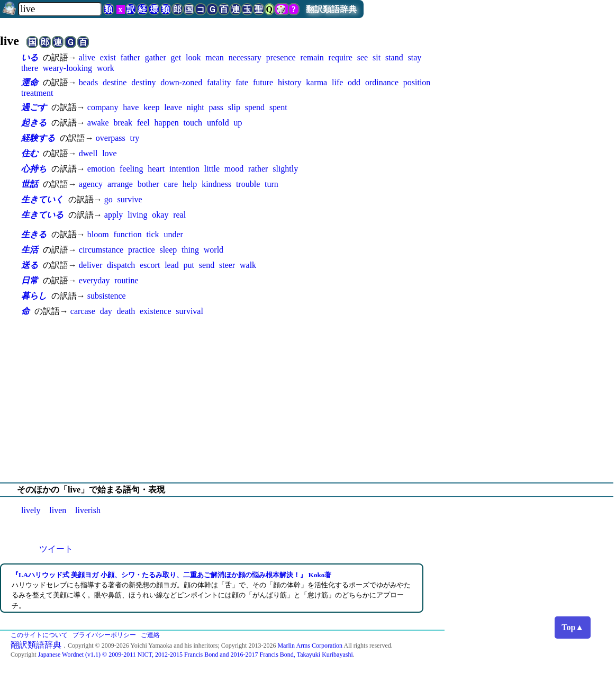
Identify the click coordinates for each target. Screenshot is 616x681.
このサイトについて (39, 635)
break (123, 123)
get (176, 57)
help (190, 184)
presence (281, 57)
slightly (285, 169)
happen (167, 123)
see (363, 57)
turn (271, 184)
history (289, 82)
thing (190, 250)
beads (88, 82)
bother (148, 184)
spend (255, 107)
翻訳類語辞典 (331, 9)
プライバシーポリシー (104, 635)
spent (278, 107)
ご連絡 (150, 635)
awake (98, 123)
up (238, 123)
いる (30, 57)
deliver (90, 265)
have (131, 107)
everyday (94, 280)
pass (216, 107)
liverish (88, 510)
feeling (131, 169)
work (106, 68)
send (207, 265)
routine (126, 280)
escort (150, 265)
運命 (30, 82)
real (179, 215)
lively (31, 510)
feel (143, 123)
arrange (120, 184)
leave (173, 107)
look (193, 57)
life (337, 82)
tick (153, 234)
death (126, 311)
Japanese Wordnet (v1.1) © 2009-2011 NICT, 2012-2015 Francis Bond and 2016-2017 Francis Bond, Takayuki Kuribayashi (196, 655)
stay (414, 57)
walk (248, 265)
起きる (34, 123)
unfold (218, 123)
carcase (83, 311)
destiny (143, 82)
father (130, 57)
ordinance (382, 82)
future (263, 82)
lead (172, 265)
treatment (37, 93)
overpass (111, 138)
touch (193, 123)
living (137, 215)
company (103, 107)
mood (234, 169)
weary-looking (67, 68)
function (127, 234)
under (173, 234)
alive (87, 57)
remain (312, 57)
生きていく (42, 199)
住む (30, 153)
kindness (216, 184)
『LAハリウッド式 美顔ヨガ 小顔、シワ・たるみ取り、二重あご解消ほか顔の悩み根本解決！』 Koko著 (171, 575)
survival (189, 311)
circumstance (101, 250)
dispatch (121, 265)
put (189, 265)
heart (156, 169)
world (214, 250)
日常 (30, 280)
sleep (168, 250)
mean (215, 57)
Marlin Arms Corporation (310, 646)
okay (160, 215)
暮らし (34, 296)
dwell (88, 153)
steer (227, 265)
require (341, 57)
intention (184, 169)
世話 (30, 184)
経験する (38, 138)
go (108, 199)
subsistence (107, 296)
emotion (101, 169)
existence (156, 311)
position (417, 82)
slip (234, 107)
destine (115, 82)
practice (142, 250)
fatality (219, 82)
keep (151, 107)
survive (130, 199)
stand (394, 57)
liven (58, 510)
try (135, 138)
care (171, 184)
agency (91, 184)
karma (316, 82)
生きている (42, 215)
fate (242, 82)
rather (258, 169)
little (212, 169)
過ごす (34, 107)
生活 (30, 250)
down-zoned (181, 82)
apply (114, 215)
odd (354, 82)
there (30, 68)
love (110, 153)
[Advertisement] (308, 400)
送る (30, 265)
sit (377, 57)
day (106, 311)
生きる (34, 234)
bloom (98, 234)
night (196, 107)
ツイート (56, 549)
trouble (248, 184)
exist (108, 57)
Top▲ (573, 627)
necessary (245, 57)
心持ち (34, 169)
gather (156, 57)
